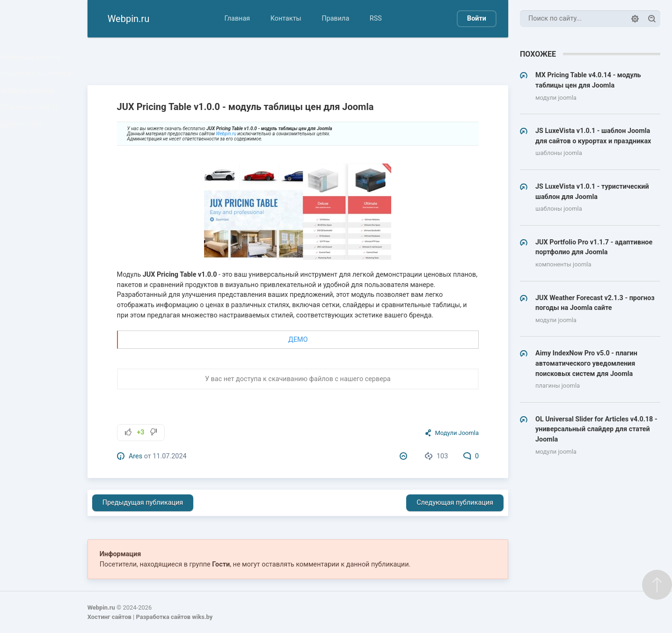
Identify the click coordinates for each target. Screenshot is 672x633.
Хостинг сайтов (110, 617)
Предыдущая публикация (143, 503)
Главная (237, 18)
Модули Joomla (29, 100)
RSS (376, 18)
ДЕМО (298, 340)
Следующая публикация (455, 503)
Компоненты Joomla (37, 80)
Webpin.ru (226, 134)
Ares (135, 456)
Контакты (286, 18)
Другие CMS (24, 142)
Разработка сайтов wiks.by (174, 617)
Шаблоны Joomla (32, 59)
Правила (335, 18)
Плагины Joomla (31, 121)
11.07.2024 (169, 456)
